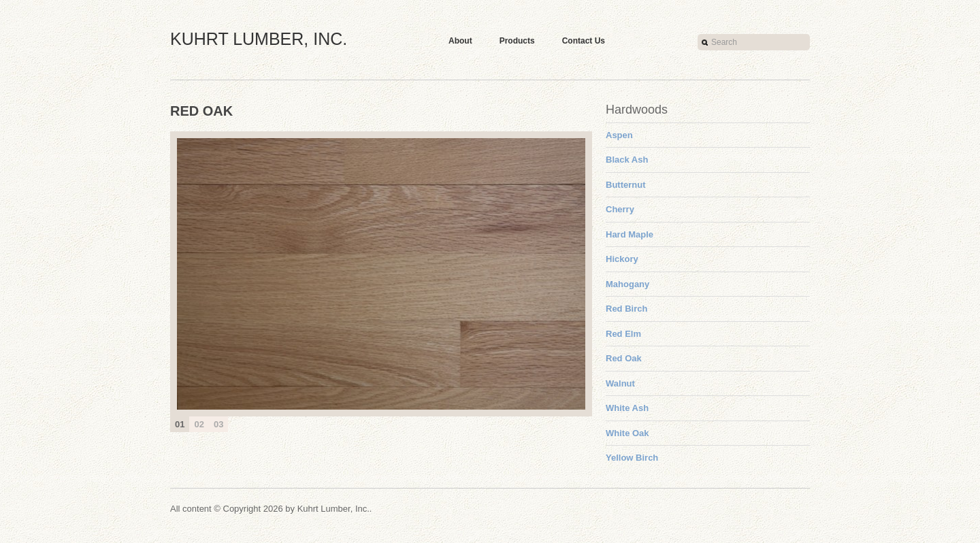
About (460, 41)
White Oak (627, 433)
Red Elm (623, 334)
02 (199, 424)
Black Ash (627, 160)
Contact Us (584, 41)
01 (180, 424)
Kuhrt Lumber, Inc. (259, 39)
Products (517, 41)
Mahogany (627, 284)
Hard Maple (630, 234)
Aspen (619, 135)
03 (218, 424)
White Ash (627, 408)
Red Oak (624, 358)
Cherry (620, 209)
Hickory (622, 259)
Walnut (620, 383)
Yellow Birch (632, 458)
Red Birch (626, 309)
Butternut (626, 185)
